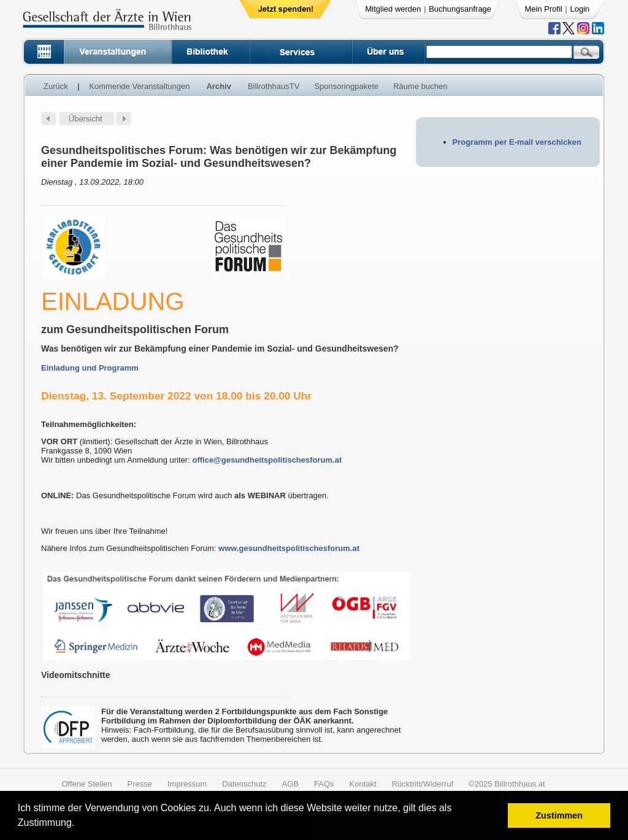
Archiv (218, 86)
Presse (140, 784)
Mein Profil (544, 9)
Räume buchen (420, 86)
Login (580, 9)
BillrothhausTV (274, 86)
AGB (290, 784)
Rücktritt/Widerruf (423, 784)
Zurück (56, 86)
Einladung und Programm (90, 368)
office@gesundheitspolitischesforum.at (267, 460)
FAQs (324, 784)
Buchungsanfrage (460, 9)
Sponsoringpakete (346, 86)
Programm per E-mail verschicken (517, 142)
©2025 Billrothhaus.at (507, 784)
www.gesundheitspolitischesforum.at (289, 548)
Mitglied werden (393, 9)
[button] (79, 824)
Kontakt (363, 784)
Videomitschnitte (76, 675)
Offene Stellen (86, 784)
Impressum (187, 784)
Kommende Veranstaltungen (139, 86)
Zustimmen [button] (559, 815)
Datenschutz (244, 784)
